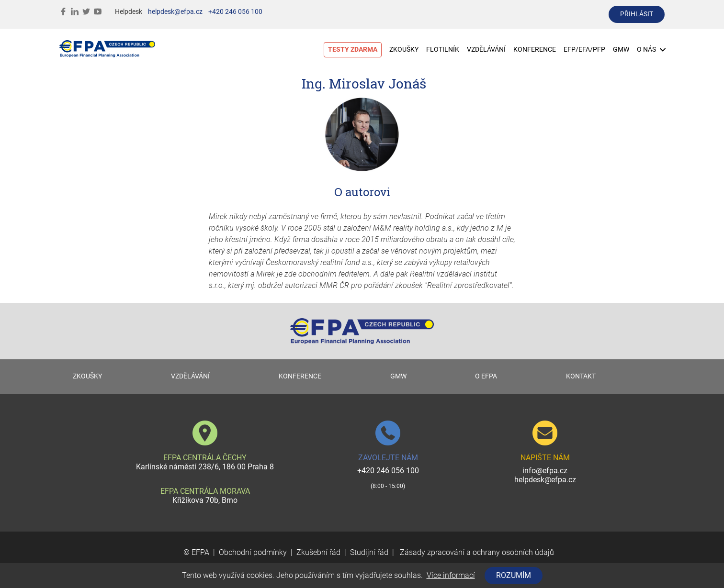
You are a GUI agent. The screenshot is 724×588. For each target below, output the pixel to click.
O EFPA (486, 376)
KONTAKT (581, 376)
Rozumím (514, 575)
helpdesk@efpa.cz (175, 12)
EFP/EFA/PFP (584, 50)
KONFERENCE (535, 50)
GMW (621, 50)
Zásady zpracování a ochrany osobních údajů (476, 552)
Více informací (451, 575)
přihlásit (637, 14)
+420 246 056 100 (235, 12)
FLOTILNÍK (443, 50)
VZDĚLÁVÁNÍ (486, 50)
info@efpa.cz (545, 471)
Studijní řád (369, 552)
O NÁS (651, 50)
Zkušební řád (318, 552)
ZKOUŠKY (404, 50)
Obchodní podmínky (253, 552)
